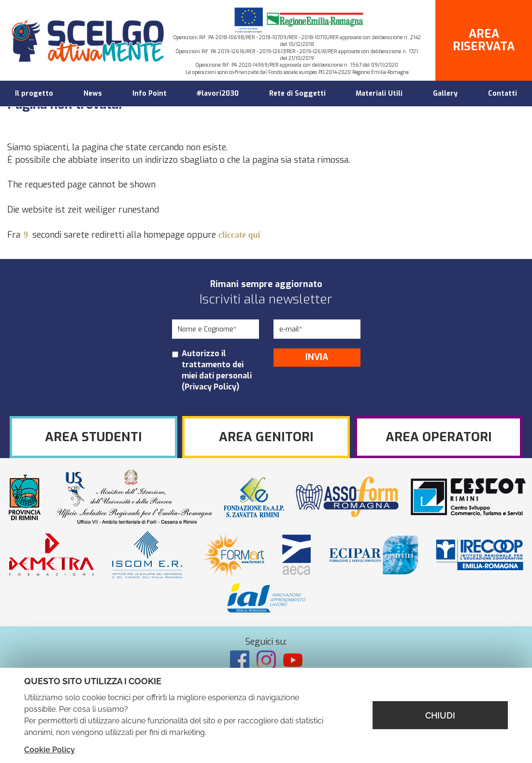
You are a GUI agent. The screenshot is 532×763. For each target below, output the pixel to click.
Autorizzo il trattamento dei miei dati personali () (217, 370)
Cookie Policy (50, 750)
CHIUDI (440, 715)
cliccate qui (239, 235)
